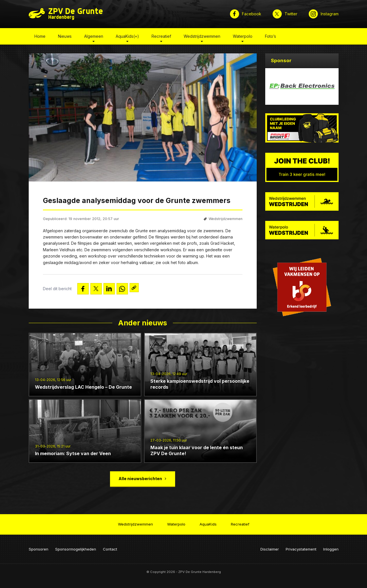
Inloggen (331, 546)
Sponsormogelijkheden (76, 546)
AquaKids (208, 522)
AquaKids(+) (127, 38)
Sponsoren (39, 546)
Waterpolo (243, 38)
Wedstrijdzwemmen (202, 38)
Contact (110, 546)
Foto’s (270, 38)
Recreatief (161, 38)
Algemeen (94, 38)
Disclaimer (270, 546)
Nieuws (65, 38)
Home (40, 38)
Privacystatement (301, 546)
